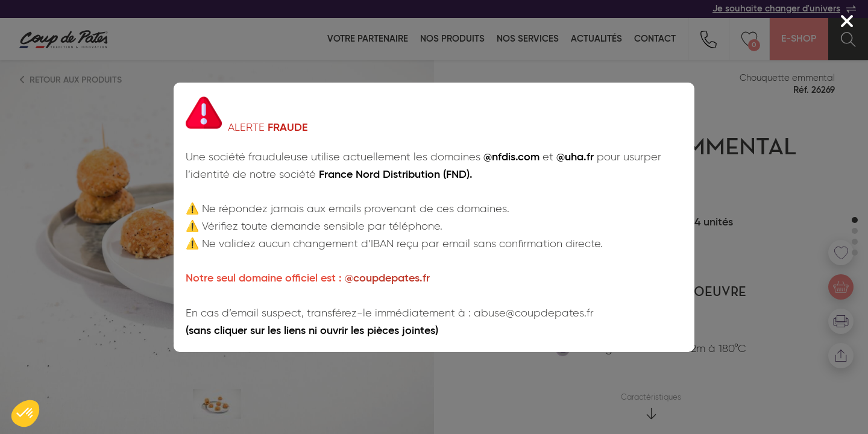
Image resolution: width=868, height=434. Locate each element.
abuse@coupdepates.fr (534, 313)
